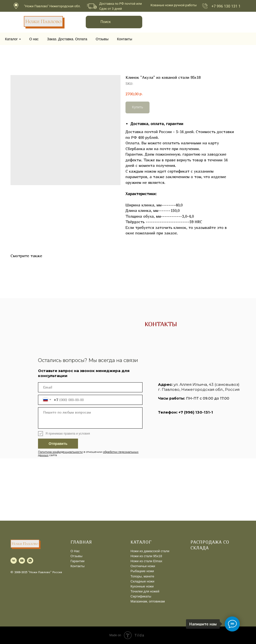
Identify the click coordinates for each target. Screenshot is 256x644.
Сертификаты (141, 596)
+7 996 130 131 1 (226, 6)
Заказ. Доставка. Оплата (67, 39)
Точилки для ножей (145, 591)
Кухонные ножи (142, 586)
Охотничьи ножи (143, 566)
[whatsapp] (30, 561)
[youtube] (22, 561)
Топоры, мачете (142, 576)
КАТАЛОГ (141, 542)
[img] (205, 6)
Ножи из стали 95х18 (146, 556)
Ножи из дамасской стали (150, 551)
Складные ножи (142, 581)
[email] (90, 387)
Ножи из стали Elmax (146, 561)
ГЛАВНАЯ (81, 542)
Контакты (124, 39)
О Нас (75, 551)
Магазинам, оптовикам (148, 601)
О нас (34, 39)
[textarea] (90, 418)
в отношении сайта (88, 453)
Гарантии (77, 561)
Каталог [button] (11, 39)
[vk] (14, 561)
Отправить (58, 444)
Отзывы (102, 39)
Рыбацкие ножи (142, 571)
